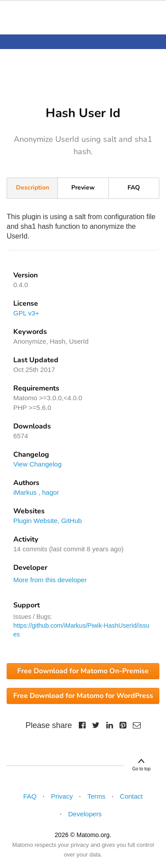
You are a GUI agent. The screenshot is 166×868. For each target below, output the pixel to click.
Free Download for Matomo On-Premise (83, 671)
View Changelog (37, 464)
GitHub (71, 521)
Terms (96, 796)
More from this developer (50, 580)
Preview (83, 188)
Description (33, 188)
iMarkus (25, 492)
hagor (50, 492)
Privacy (62, 796)
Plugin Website (35, 521)
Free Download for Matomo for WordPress (83, 696)
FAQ (134, 188)
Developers (85, 814)
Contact (131, 796)
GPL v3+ (26, 313)
